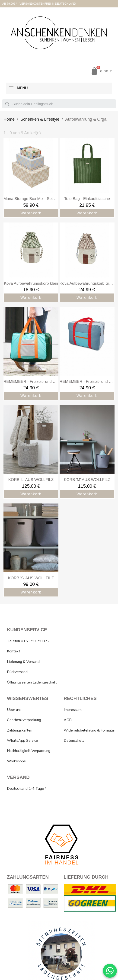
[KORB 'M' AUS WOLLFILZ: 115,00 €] (87, 452)
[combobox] (59, 104)
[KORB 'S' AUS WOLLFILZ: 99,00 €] (31, 550)
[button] (101, 71)
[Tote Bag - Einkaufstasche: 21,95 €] (87, 178)
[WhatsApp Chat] (110, 971)
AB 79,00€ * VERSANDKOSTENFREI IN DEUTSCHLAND (39, 4)
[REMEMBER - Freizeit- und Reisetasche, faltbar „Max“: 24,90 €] (31, 354)
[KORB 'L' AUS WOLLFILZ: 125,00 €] (31, 452)
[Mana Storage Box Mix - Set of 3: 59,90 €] (31, 178)
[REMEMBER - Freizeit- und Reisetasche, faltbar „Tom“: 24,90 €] (87, 354)
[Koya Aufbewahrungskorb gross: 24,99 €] (87, 262)
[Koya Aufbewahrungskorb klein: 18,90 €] (31, 262)
